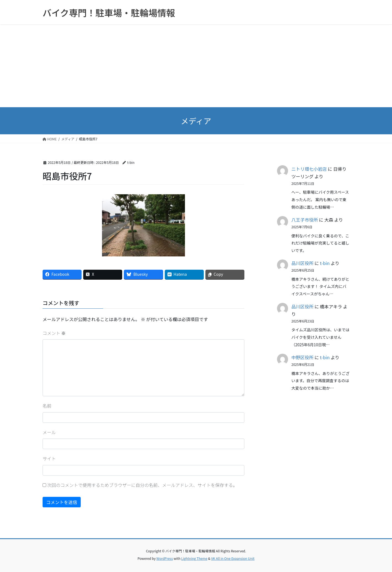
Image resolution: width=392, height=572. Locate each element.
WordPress (165, 558)
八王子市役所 (305, 220)
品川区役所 (302, 263)
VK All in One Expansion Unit (233, 558)
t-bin (325, 263)
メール (49, 432)
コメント (54, 333)
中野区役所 (302, 357)
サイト (49, 458)
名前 (47, 406)
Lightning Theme (194, 558)
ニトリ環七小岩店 (309, 169)
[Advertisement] (196, 66)
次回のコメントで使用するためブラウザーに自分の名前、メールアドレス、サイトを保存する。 (142, 485)
